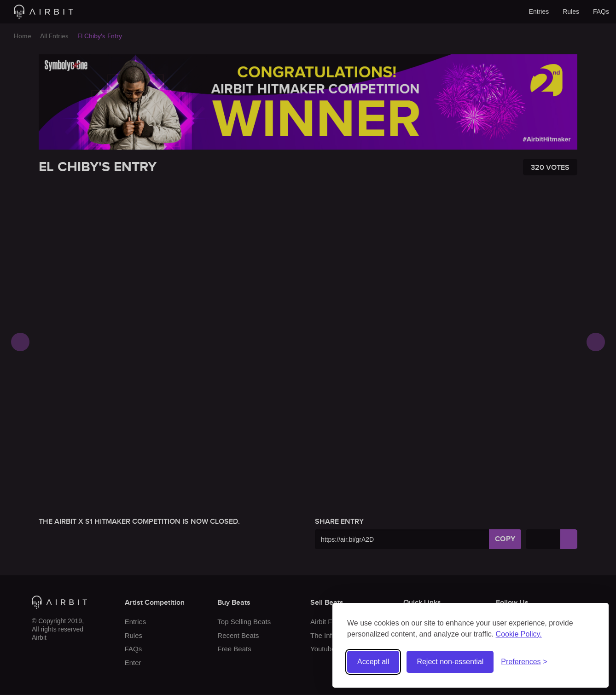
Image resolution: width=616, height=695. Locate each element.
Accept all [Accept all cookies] (373, 662)
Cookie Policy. (519, 634)
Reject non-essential (450, 662)
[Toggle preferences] (524, 662)
